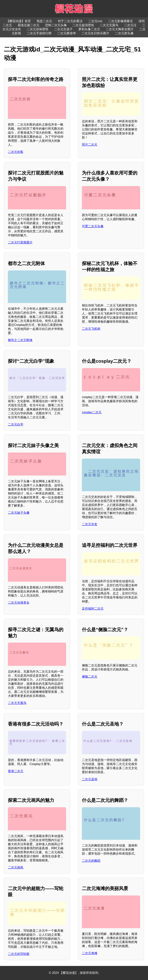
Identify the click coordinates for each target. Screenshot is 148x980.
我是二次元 (44, 21)
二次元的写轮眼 (19, 954)
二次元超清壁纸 (83, 25)
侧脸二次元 (90, 677)
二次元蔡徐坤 (66, 33)
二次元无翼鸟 (109, 25)
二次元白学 (16, 424)
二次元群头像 (124, 33)
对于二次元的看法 (70, 21)
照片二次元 (90, 145)
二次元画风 (16, 867)
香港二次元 (16, 771)
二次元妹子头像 (19, 513)
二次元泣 (130, 25)
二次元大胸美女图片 (120, 29)
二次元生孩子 (63, 29)
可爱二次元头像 (93, 226)
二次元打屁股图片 (20, 242)
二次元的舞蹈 (91, 861)
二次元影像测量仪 (120, 21)
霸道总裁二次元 (29, 25)
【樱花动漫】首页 (18, 21)
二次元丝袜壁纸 (38, 29)
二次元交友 (90, 524)
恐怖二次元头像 (56, 25)
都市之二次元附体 (20, 340)
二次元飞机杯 (91, 329)
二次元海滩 (90, 953)
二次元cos (95, 21)
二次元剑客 (16, 152)
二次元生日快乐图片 (95, 33)
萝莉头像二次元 (89, 29)
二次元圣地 (90, 779)
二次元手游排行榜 (39, 33)
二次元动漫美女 (19, 603)
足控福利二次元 (93, 609)
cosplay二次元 (92, 412)
